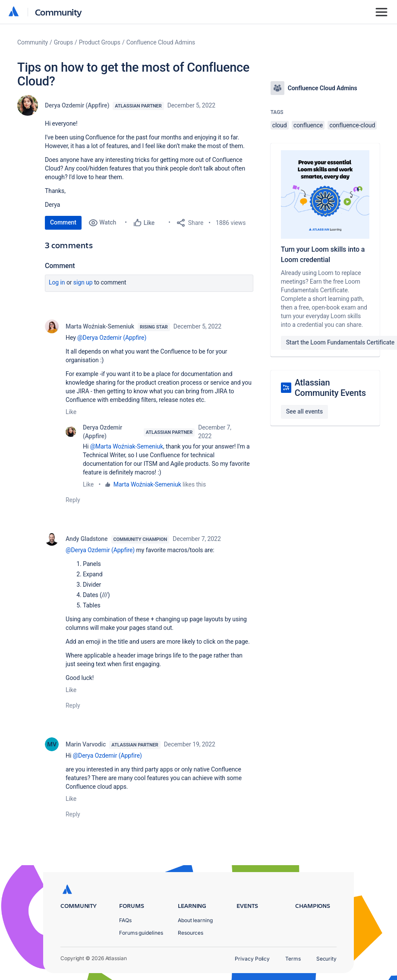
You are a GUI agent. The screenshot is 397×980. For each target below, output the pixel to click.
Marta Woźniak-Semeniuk (100, 326)
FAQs (125, 920)
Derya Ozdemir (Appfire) (77, 105)
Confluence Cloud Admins (161, 42)
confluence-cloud (352, 125)
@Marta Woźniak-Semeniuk (127, 446)
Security (326, 959)
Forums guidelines (141, 933)
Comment (63, 222)
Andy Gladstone (87, 539)
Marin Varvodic (86, 744)
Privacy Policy (252, 959)
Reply (73, 500)
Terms (293, 959)
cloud (280, 125)
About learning (195, 920)
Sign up (83, 282)
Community (58, 12)
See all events (304, 411)
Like (71, 412)
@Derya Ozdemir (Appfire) (112, 338)
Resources (191, 933)
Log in (57, 282)
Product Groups (100, 42)
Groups (63, 42)
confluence (308, 125)
